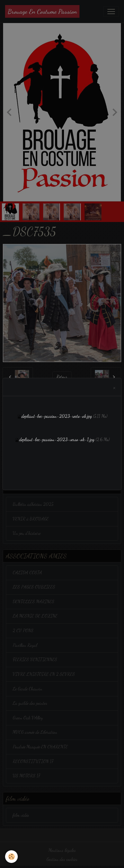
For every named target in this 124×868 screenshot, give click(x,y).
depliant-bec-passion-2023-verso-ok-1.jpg (57, 439)
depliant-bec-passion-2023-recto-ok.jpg (57, 416)
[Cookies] (11, 857)
